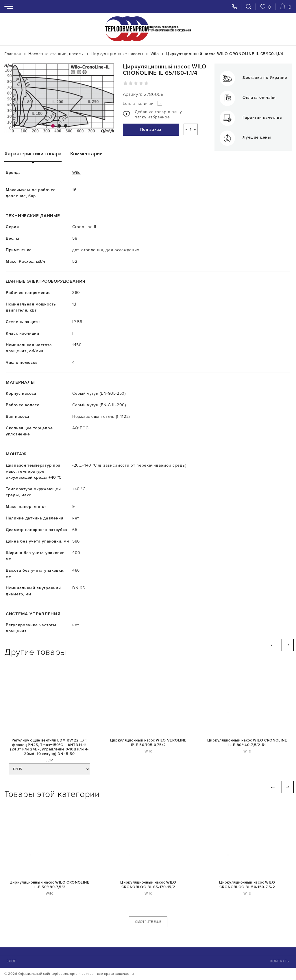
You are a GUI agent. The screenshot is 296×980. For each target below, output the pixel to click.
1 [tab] (53, 126)
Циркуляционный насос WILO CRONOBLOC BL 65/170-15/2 (148, 885)
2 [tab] (59, 126)
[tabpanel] (59, 98)
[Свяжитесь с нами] (234, 7)
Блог (11, 961)
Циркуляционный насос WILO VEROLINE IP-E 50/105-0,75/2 (148, 743)
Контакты (280, 961)
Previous (273, 645)
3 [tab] (66, 126)
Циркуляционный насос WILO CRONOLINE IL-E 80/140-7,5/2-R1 (247, 743)
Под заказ (149, 130)
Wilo (76, 173)
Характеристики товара (33, 154)
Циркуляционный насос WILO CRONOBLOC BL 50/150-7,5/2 (247, 885)
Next (288, 645)
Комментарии (86, 154)
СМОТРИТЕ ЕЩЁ (148, 922)
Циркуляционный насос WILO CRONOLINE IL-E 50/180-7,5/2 (50, 885)
